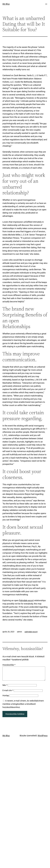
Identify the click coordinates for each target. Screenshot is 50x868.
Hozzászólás (9, 665)
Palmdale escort (26, 600)
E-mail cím (8, 693)
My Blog (6, 4)
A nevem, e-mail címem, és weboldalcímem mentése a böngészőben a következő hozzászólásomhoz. (23, 707)
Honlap (6, 698)
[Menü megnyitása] (46, 4)
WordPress (43, 738)
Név (5, 688)
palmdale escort (31, 632)
